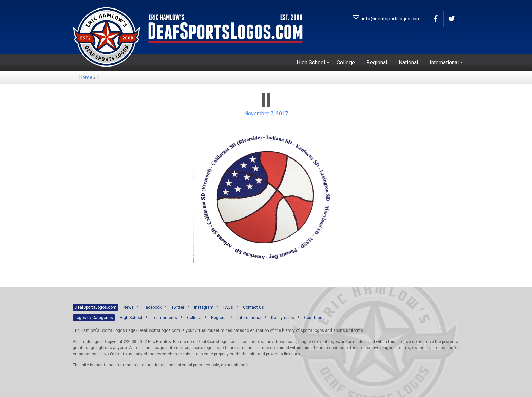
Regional (219, 318)
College (194, 318)
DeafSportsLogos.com (96, 307)
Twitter (178, 307)
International (249, 318)
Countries (313, 318)
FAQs (228, 307)
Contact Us (253, 307)
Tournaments (165, 318)
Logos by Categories (94, 318)
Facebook (153, 307)
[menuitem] (311, 63)
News (128, 307)
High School (131, 318)
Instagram (204, 307)
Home (86, 77)
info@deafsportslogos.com (387, 19)
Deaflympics (283, 318)
